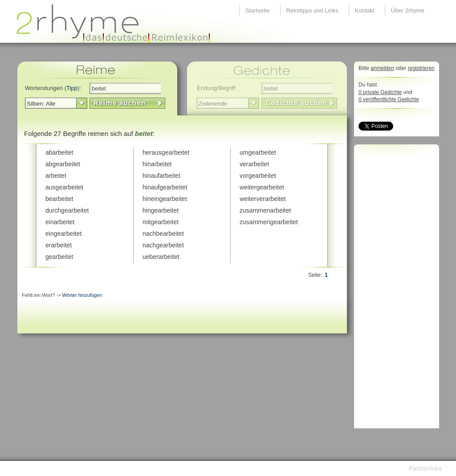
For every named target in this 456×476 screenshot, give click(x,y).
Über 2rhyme (408, 10)
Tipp (72, 88)
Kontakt (365, 10)
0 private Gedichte (380, 92)
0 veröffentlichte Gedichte (389, 99)
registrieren (421, 68)
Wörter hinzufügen (82, 295)
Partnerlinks (425, 468)
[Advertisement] (394, 289)
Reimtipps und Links (312, 10)
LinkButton (127, 103)
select (82, 103)
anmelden (382, 68)
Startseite (258, 10)
